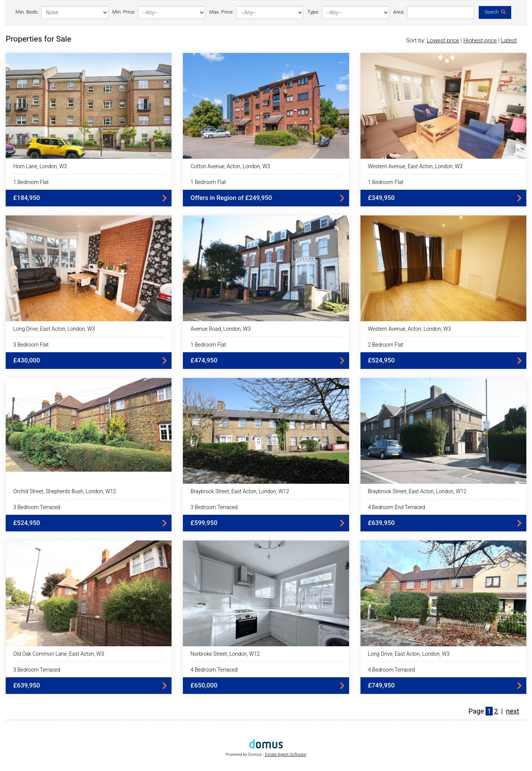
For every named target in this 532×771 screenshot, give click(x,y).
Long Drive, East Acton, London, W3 (54, 329)
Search (495, 12)
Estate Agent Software (285, 755)
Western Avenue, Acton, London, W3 (410, 329)
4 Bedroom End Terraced (397, 507)
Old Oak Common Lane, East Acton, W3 (59, 654)
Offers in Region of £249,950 (231, 198)
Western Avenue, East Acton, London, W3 (415, 166)
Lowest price (443, 40)
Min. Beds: (27, 12)
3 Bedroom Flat (31, 345)
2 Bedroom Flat (386, 345)
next (513, 711)
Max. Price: (221, 12)
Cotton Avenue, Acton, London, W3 (230, 166)
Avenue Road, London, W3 (220, 329)
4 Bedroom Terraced (214, 670)
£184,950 (27, 198)
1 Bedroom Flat (31, 182)
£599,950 (204, 523)
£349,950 (381, 198)
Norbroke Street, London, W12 (225, 654)
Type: (313, 12)
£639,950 (381, 523)
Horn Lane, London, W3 (40, 166)
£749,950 (381, 685)
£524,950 (381, 360)
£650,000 (204, 685)
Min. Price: (124, 12)
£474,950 (204, 360)
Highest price (480, 40)
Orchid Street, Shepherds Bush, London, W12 (65, 491)
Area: (399, 12)
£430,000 (27, 360)
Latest (509, 40)
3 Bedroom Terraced (37, 507)
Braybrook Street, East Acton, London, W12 (240, 491)
